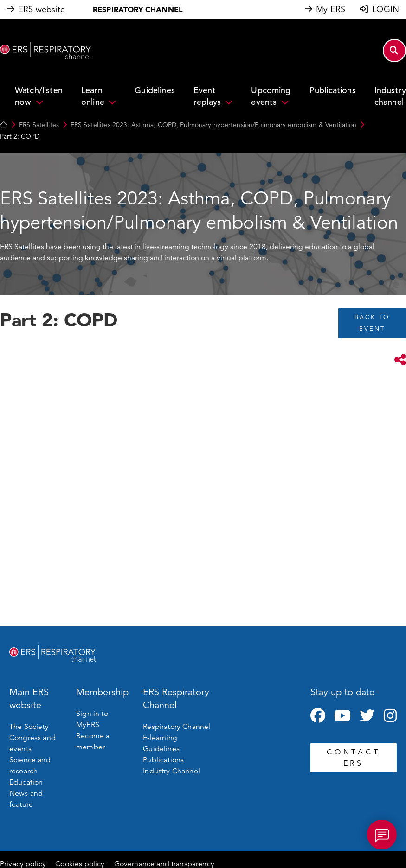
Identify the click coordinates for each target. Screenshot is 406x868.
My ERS (331, 9)
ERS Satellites (39, 125)
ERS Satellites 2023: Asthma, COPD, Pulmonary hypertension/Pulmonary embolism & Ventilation (213, 125)
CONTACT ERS (353, 758)
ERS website (42, 9)
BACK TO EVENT (372, 323)
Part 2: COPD (20, 136)
